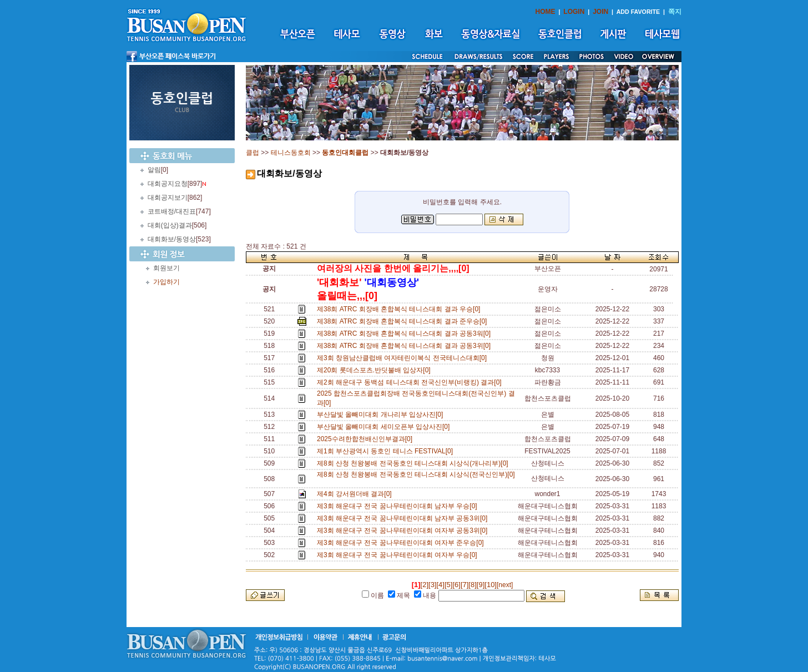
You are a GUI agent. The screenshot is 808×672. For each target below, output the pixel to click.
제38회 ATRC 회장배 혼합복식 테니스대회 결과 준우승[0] (404, 321)
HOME (546, 12)
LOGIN (574, 12)
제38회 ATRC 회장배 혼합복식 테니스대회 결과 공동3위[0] (406, 346)
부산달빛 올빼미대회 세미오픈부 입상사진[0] (385, 427)
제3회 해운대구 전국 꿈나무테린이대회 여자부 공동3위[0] (404, 530)
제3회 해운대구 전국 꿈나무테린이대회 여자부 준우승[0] (402, 543)
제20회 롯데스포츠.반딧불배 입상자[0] (375, 370)
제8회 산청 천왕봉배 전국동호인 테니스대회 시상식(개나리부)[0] (414, 463)
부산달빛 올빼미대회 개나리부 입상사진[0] (382, 415)
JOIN (600, 12)
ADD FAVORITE (638, 12)
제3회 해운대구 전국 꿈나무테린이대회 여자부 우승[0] (399, 555)
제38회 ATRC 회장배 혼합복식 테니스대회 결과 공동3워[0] (406, 334)
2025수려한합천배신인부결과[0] (367, 439)
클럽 (252, 153)
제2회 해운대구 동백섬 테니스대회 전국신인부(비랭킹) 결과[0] (411, 382)
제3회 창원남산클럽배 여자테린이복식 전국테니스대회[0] (404, 358)
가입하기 (166, 282)
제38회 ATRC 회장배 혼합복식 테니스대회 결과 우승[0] (400, 309)
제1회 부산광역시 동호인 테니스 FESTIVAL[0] (387, 451)
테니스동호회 (291, 153)
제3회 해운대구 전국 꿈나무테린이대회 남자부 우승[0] (399, 506)
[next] (505, 585)
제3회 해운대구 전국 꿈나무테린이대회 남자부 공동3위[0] (404, 518)
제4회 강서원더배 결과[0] (356, 494)
